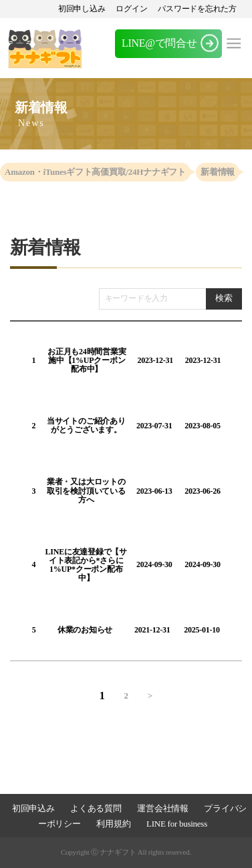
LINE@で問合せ (159, 43)
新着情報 (218, 172)
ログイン (131, 9)
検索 (224, 298)
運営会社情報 (162, 808)
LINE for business (177, 824)
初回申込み (33, 808)
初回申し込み (82, 9)
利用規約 (113, 824)
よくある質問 (96, 808)
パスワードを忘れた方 (197, 9)
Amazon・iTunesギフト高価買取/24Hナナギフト (95, 172)
